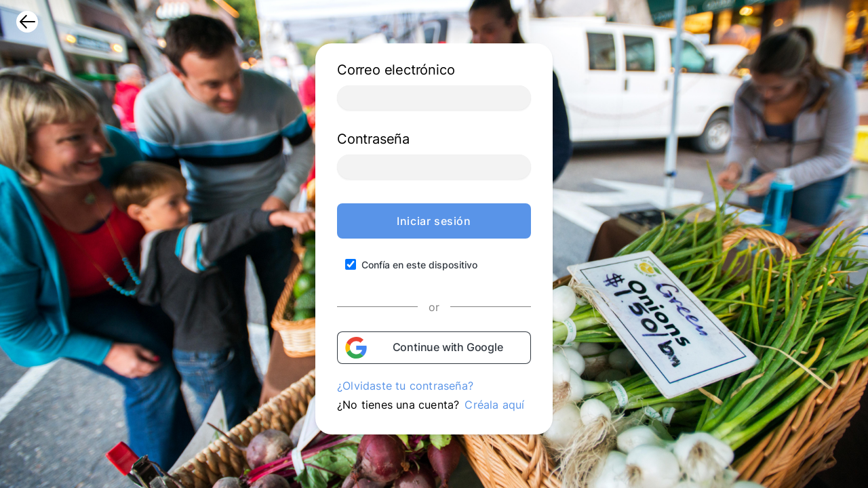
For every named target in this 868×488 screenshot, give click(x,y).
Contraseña (373, 139)
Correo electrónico (396, 70)
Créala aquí (494, 405)
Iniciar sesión (434, 221)
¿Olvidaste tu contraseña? (405, 386)
